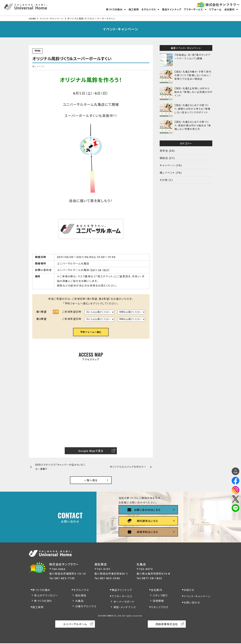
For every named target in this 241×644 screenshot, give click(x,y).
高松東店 (81, 596)
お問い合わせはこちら (147, 510)
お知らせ (189, 590)
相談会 (164, 158)
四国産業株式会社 (167, 624)
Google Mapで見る (91, 451)
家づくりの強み (114, 10)
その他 (164, 180)
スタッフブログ (160, 607)
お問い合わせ (192, 603)
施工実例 (134, 10)
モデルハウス (149, 10)
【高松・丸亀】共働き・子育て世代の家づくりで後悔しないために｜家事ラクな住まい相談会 (193, 75)
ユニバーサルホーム (75, 624)
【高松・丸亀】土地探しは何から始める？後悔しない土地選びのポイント (193, 92)
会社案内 (229, 10)
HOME (32, 19)
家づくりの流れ (43, 601)
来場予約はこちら (147, 532)
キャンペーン (167, 165)
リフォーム (215, 10)
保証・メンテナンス (125, 607)
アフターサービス (193, 10)
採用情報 (158, 601)
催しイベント (167, 173)
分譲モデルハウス (86, 606)
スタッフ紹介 (160, 596)
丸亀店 (79, 601)
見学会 (164, 151)
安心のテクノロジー (46, 596)
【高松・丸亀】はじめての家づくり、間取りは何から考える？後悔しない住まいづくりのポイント (192, 109)
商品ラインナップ (172, 10)
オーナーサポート (124, 602)
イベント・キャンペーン (52, 19)
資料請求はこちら (147, 521)
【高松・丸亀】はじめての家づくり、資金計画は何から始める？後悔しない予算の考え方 (193, 126)
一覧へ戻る (91, 480)
